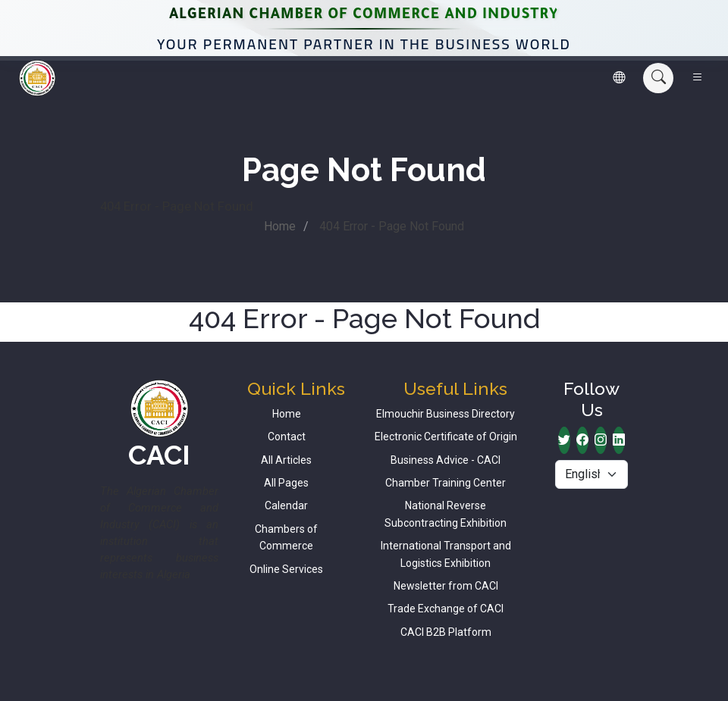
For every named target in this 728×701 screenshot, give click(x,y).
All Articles (286, 460)
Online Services (286, 569)
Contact (287, 437)
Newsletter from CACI (446, 586)
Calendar (286, 505)
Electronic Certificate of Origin (446, 437)
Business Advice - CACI (446, 460)
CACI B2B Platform (446, 632)
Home (280, 226)
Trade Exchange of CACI (446, 609)
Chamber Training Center (446, 483)
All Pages (286, 483)
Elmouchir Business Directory (446, 414)
